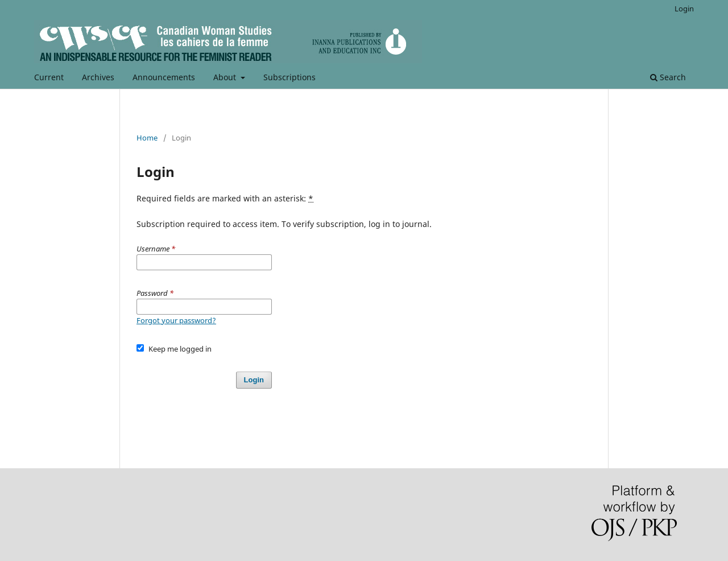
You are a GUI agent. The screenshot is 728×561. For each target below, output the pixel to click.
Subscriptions (289, 77)
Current (49, 77)
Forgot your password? (176, 320)
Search (668, 77)
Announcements (164, 77)
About (226, 77)
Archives (98, 77)
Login (684, 9)
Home (147, 138)
